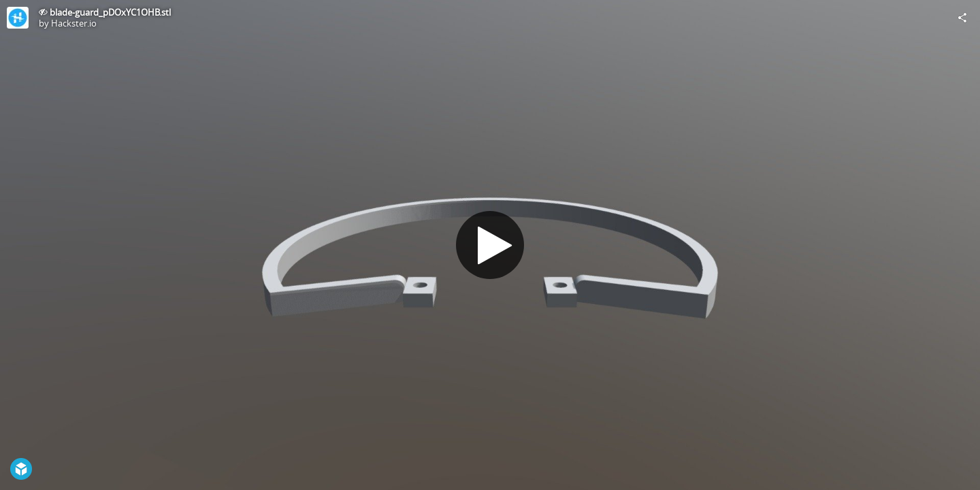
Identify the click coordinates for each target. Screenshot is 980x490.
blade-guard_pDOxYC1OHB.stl (110, 12)
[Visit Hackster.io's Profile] (18, 18)
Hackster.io (74, 23)
